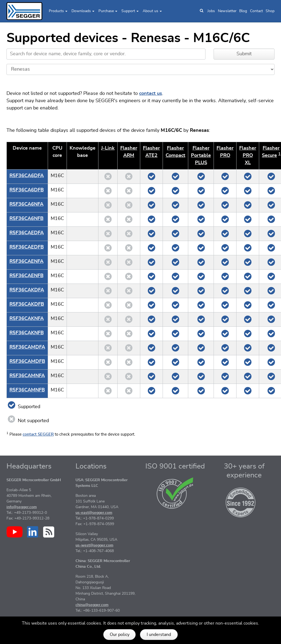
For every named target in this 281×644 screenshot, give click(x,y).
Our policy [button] (120, 635)
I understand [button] (159, 635)
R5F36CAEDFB (27, 247)
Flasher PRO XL (248, 156)
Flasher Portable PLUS (201, 156)
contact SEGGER (38, 434)
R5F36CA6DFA (27, 176)
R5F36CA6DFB (27, 190)
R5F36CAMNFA (27, 376)
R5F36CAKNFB (27, 333)
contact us (151, 94)
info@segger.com (22, 507)
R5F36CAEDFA (27, 233)
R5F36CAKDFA (27, 290)
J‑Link (108, 148)
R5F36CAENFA (26, 261)
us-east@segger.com (94, 513)
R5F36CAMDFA (27, 347)
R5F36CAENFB (26, 276)
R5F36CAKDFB (27, 304)
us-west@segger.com (94, 545)
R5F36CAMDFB (27, 361)
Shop (270, 11)
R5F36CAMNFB (27, 390)
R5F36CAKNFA (27, 319)
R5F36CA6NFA (26, 204)
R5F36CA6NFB (26, 219)
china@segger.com (92, 605)
